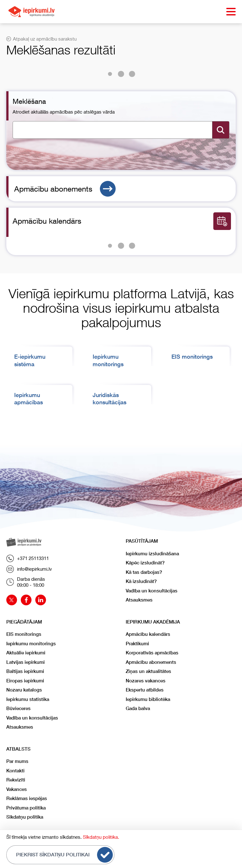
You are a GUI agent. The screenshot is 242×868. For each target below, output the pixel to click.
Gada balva (138, 708)
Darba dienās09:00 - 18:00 (26, 582)
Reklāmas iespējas (27, 798)
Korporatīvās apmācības (152, 653)
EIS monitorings (192, 357)
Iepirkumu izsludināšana (152, 554)
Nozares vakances (146, 681)
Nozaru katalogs (24, 690)
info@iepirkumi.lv (29, 569)
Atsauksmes (139, 600)
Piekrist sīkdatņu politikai (64, 855)
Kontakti (15, 771)
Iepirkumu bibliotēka (148, 699)
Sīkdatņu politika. (101, 837)
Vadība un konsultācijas (152, 591)
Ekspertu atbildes (145, 690)
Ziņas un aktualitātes (148, 671)
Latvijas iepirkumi (26, 662)
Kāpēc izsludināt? (145, 563)
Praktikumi (137, 644)
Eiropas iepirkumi (25, 681)
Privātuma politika (26, 808)
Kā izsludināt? (141, 581)
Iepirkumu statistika (28, 699)
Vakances (17, 789)
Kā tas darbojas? (144, 572)
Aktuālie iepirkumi (26, 653)
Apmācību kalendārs (148, 634)
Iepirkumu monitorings (31, 644)
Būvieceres (18, 708)
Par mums (17, 761)
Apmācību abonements (65, 189)
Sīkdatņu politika (25, 817)
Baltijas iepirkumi (25, 671)
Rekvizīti (16, 780)
